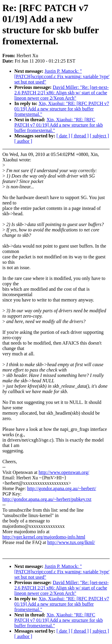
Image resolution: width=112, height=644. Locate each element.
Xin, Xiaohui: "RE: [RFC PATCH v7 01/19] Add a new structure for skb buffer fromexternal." (62, 109)
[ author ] (23, 141)
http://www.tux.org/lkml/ (71, 542)
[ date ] (63, 136)
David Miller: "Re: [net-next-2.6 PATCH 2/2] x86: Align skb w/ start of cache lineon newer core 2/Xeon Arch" (62, 93)
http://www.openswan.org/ (64, 472)
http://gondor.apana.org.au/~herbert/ (62, 488)
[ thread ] (80, 136)
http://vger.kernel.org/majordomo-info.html (44, 537)
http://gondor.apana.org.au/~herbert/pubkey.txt (47, 499)
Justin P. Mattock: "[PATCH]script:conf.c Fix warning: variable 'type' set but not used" (62, 76)
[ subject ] (99, 136)
